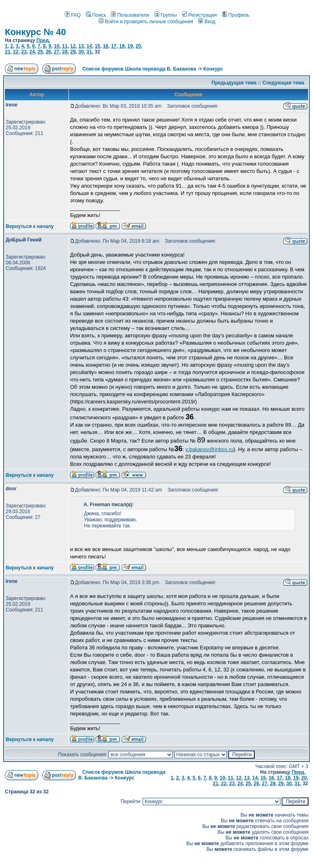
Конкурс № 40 (35, 32)
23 (24, 52)
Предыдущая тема (234, 83)
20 (138, 46)
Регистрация (199, 15)
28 (65, 52)
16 (105, 46)
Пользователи (130, 15)
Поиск (96, 15)
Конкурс (213, 69)
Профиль (236, 15)
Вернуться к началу (30, 226)
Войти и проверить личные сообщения (146, 22)
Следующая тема (283, 83)
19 (130, 46)
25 (40, 52)
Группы (166, 15)
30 (81, 52)
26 (48, 52)
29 (73, 52)
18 (122, 46)
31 (89, 52)
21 (8, 52)
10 (56, 46)
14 (89, 46)
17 (114, 46)
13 (81, 46)
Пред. (43, 40)
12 (73, 46)
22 (16, 52)
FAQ (73, 15)
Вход (207, 22)
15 (97, 46)
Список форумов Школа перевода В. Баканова (139, 69)
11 (65, 46)
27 (56, 52)
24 (32, 52)
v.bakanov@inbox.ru (209, 449)
